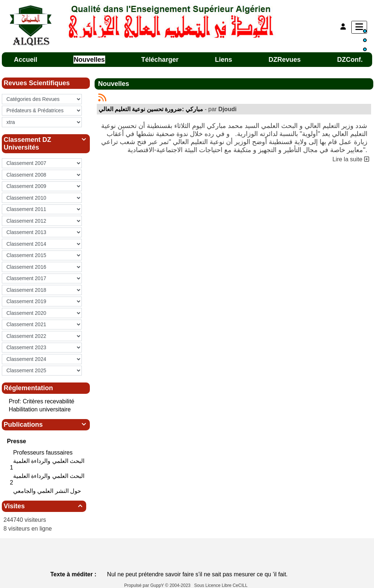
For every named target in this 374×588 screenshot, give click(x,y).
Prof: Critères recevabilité (42, 401)
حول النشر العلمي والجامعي (48, 491)
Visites (44, 506)
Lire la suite (351, 159)
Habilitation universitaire (40, 409)
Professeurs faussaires (44, 453)
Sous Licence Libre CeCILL (222, 585)
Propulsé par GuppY (145, 585)
